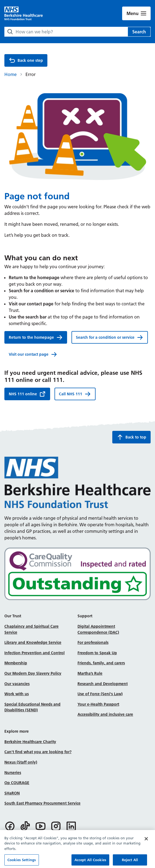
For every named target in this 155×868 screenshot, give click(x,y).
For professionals (93, 642)
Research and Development (103, 684)
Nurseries (13, 773)
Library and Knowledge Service (33, 642)
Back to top (131, 437)
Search (139, 32)
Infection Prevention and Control (35, 653)
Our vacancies (17, 684)
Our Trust (13, 616)
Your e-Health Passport (98, 704)
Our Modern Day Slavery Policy (33, 673)
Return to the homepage (36, 337)
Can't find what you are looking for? (38, 752)
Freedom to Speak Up (97, 653)
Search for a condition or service (110, 337)
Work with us (17, 694)
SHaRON (12, 793)
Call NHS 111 (75, 394)
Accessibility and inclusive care (105, 714)
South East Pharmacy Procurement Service (42, 803)
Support (85, 616)
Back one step (26, 60)
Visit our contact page (33, 354)
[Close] (146, 843)
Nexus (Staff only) (21, 762)
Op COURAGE (17, 783)
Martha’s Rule (90, 673)
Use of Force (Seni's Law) (100, 694)
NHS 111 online (27, 394)
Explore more (17, 731)
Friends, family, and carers (101, 663)
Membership (16, 663)
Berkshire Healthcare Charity (30, 742)
